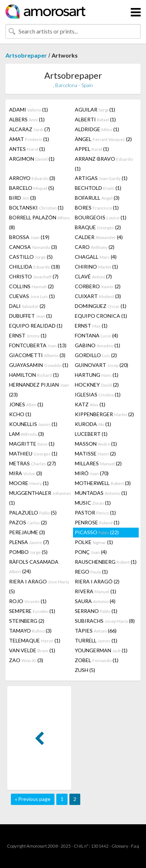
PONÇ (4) (91, 552)
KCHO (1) (20, 414)
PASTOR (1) (95, 513)
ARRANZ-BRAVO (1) (104, 164)
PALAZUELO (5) (33, 513)
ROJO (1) (28, 601)
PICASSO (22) (97, 532)
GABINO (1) (98, 345)
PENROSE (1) (97, 522)
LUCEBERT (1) (91, 434)
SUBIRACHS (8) (105, 621)
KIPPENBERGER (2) (104, 414)
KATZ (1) (90, 404)
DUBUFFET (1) (31, 316)
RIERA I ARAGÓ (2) (97, 581)
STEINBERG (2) (27, 621)
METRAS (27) (33, 463)
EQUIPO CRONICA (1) (101, 316)
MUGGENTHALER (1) (40, 498)
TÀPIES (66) (96, 631)
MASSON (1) (96, 444)
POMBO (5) (28, 552)
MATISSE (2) (95, 453)
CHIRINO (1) (96, 267)
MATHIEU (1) (33, 453)
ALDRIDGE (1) (97, 129)
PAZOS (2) (28, 522)
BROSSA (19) (29, 237)
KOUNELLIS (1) (33, 424)
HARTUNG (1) (97, 375)
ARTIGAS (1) (101, 178)
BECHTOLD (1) (98, 188)
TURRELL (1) (96, 640)
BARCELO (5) (32, 188)
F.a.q (135, 846)
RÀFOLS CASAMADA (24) (34, 566)
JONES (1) (26, 404)
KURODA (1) (93, 424)
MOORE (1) (29, 483)
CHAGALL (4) (96, 257)
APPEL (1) (92, 149)
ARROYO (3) (32, 178)
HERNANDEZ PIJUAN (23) (39, 390)
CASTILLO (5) (31, 257)
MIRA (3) (26, 473)
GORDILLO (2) (96, 355)
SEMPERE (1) (32, 611)
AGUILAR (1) (95, 110)
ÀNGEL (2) (103, 139)
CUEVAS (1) (32, 296)
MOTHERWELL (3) (103, 483)
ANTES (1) (27, 149)
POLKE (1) (94, 542)
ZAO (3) (26, 660)
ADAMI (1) (29, 110)
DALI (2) (27, 306)
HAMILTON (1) (34, 375)
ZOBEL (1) (97, 660)
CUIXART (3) (98, 296)
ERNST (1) (91, 326)
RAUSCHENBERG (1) (106, 562)
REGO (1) (91, 572)
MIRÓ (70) (92, 473)
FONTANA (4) (96, 335)
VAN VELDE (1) (32, 650)
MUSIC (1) (93, 503)
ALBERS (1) (27, 119)
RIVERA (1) (96, 591)
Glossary (120, 846)
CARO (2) (95, 247)
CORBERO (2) (98, 286)
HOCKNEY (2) (97, 385)
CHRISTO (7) (34, 276)
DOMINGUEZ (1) (101, 306)
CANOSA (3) (33, 247)
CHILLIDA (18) (35, 267)
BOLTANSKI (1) (36, 208)
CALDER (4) (99, 237)
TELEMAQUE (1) (35, 640)
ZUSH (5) (85, 670)
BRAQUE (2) (98, 227)
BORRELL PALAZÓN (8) (40, 222)
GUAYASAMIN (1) (39, 365)
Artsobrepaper (26, 55)
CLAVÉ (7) (93, 276)
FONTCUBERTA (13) (38, 345)
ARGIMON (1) (32, 159)
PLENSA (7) (29, 542)
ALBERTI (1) (95, 119)
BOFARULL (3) (97, 198)
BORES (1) (97, 208)
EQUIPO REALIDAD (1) (36, 326)
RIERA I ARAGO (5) (39, 586)
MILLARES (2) (98, 463)
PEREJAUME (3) (27, 532)
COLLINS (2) (31, 286)
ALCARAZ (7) (30, 129)
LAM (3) (27, 434)
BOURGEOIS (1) (101, 217)
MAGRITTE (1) (32, 444)
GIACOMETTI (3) (37, 355)
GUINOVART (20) (102, 365)
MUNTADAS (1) (101, 493)
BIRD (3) (23, 198)
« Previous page (33, 799)
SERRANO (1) (96, 611)
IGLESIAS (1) (98, 394)
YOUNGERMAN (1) (101, 650)
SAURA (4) (95, 601)
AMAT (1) (29, 139)
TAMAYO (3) (30, 631)
